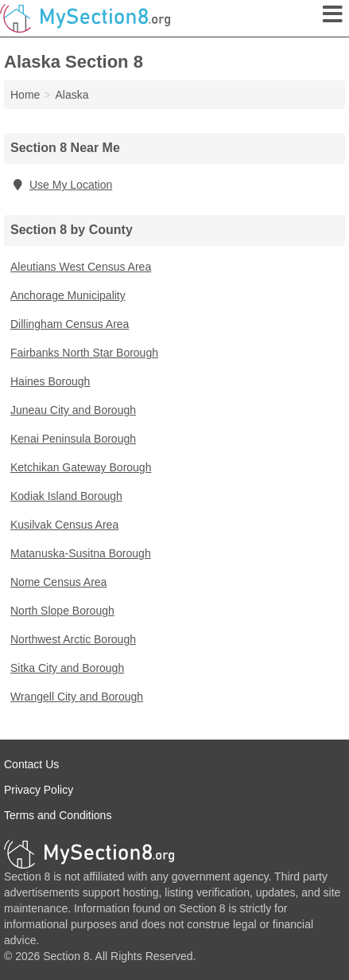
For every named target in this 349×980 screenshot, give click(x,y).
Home (25, 95)
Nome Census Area (58, 582)
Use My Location (61, 185)
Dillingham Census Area (70, 324)
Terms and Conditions (58, 815)
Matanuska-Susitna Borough (81, 553)
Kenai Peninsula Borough (73, 439)
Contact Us (31, 764)
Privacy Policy (39, 790)
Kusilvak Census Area (64, 525)
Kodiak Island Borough (66, 496)
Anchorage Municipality (68, 295)
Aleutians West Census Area (81, 267)
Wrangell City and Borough (77, 697)
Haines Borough (50, 381)
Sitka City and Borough (67, 668)
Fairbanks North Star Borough (84, 353)
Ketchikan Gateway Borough (81, 467)
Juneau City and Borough (73, 410)
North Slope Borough (62, 611)
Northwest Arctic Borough (73, 639)
